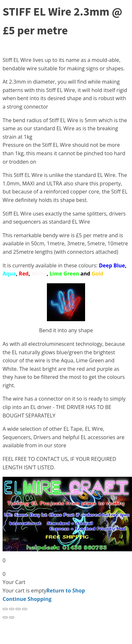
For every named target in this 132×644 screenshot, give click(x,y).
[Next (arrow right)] (12, 617)
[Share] (18, 609)
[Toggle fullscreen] (12, 609)
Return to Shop (66, 591)
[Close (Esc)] (25, 609)
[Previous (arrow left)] (5, 617)
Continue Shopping (27, 599)
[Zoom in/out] (5, 609)
